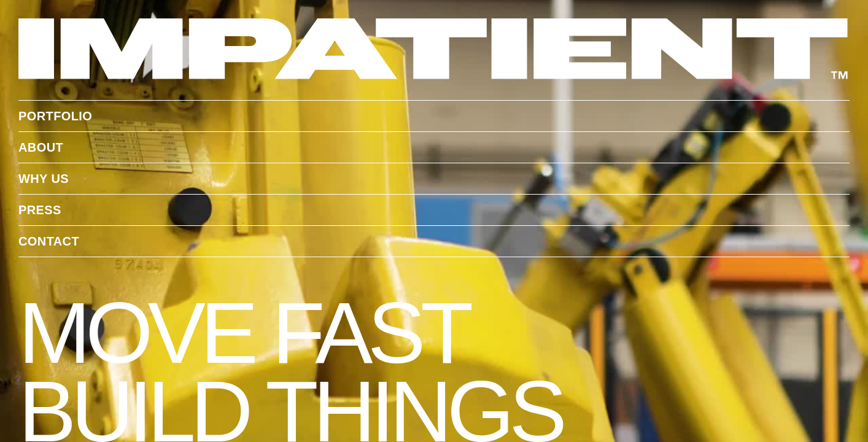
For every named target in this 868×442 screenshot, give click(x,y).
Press (40, 210)
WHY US (44, 179)
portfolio (55, 116)
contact (49, 241)
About (41, 147)
